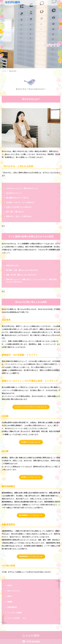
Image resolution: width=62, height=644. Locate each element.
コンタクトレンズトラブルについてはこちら (29, 407)
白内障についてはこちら (29, 442)
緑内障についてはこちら (29, 478)
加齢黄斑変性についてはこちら (29, 557)
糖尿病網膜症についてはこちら (29, 516)
